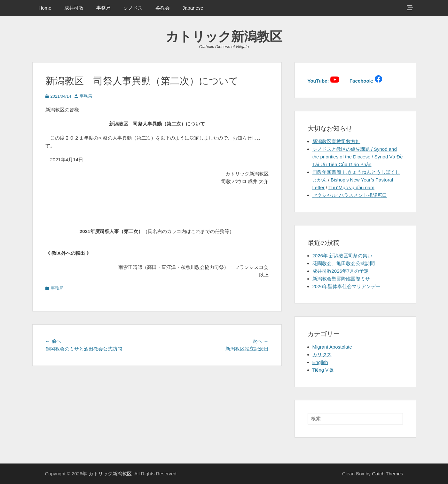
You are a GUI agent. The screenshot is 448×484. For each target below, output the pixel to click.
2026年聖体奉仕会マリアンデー (346, 286)
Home (45, 8)
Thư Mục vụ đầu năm (351, 187)
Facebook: (362, 81)
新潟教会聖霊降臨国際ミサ (341, 279)
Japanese (193, 8)
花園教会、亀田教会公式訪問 (344, 263)
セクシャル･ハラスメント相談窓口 (350, 195)
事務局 (103, 8)
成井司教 (74, 8)
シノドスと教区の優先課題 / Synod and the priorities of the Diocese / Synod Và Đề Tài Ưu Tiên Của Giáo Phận (358, 157)
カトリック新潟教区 (224, 36)
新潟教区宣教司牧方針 (336, 141)
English (320, 362)
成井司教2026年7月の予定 (341, 271)
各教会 (163, 8)
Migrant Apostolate (332, 347)
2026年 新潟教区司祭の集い (342, 256)
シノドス (133, 8)
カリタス (322, 355)
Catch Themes (387, 474)
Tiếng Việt (323, 370)
